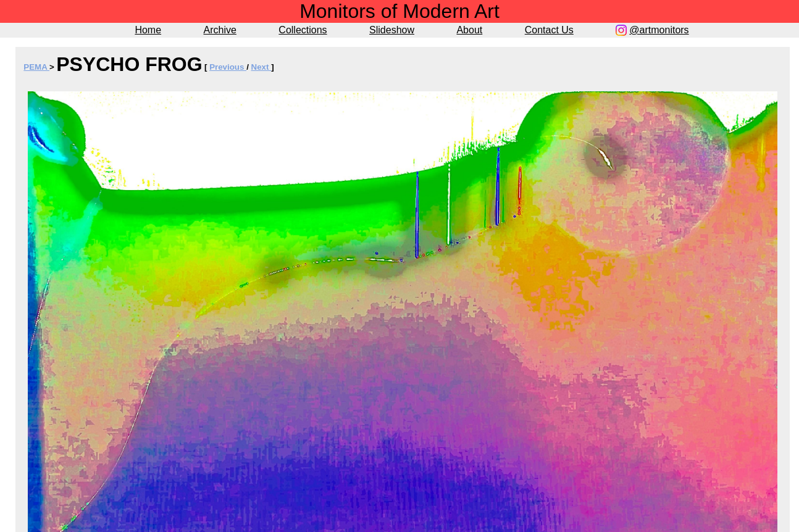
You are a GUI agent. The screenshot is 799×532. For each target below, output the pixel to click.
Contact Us (549, 30)
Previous (228, 67)
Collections (303, 30)
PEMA (36, 67)
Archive (220, 30)
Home (148, 30)
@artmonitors (659, 30)
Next (261, 67)
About (469, 30)
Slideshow (392, 30)
